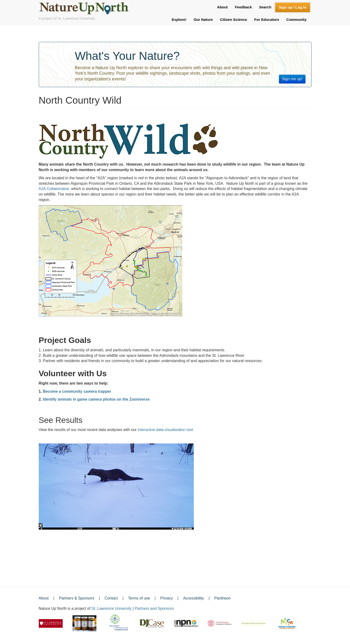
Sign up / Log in (292, 7)
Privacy (167, 598)
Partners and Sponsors (154, 608)
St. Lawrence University (111, 608)
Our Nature (203, 20)
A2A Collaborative (54, 189)
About (222, 7)
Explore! (179, 20)
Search (265, 7)
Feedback (243, 7)
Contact (111, 598)
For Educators (267, 20)
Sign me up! (292, 79)
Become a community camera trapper (77, 391)
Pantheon (223, 598)
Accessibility (193, 598)
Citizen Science (234, 20)
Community (297, 20)
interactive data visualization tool (165, 430)
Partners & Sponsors (77, 598)
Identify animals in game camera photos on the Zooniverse (96, 399)
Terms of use (139, 598)
